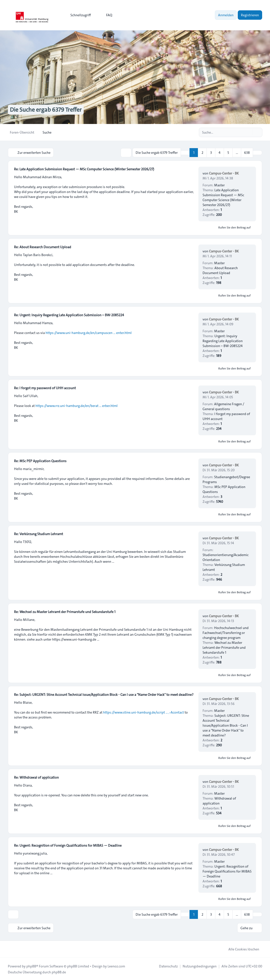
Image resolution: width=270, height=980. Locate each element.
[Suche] (248, 132)
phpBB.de (59, 972)
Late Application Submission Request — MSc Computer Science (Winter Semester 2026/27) (223, 197)
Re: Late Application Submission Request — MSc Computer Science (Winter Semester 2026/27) (84, 169)
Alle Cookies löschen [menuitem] (241, 949)
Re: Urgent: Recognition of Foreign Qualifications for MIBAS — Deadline (68, 845)
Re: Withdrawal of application (36, 777)
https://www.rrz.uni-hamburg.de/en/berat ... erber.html (77, 405)
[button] (257, 153)
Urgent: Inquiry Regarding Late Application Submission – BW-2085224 (223, 341)
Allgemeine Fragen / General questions (223, 406)
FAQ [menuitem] (106, 15)
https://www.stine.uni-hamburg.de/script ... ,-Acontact (143, 712)
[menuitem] (78, 15)
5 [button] (228, 153)
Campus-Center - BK (224, 173)
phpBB (31, 966)
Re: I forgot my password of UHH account (45, 388)
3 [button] (211, 153)
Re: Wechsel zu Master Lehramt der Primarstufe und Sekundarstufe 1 (65, 612)
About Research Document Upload (220, 270)
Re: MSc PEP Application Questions (40, 461)
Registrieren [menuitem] (250, 15)
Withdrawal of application (219, 801)
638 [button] (247, 153)
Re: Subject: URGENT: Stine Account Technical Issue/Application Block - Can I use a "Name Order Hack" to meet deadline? (104, 694)
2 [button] (202, 153)
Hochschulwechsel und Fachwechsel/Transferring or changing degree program (226, 632)
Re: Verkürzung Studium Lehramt (39, 534)
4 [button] (220, 153)
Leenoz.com (116, 966)
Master (219, 185)
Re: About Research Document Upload (43, 247)
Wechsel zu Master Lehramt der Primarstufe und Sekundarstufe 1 (224, 647)
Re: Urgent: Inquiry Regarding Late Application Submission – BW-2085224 (69, 315)
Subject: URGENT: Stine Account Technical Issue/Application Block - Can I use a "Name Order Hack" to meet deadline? (226, 725)
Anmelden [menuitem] (226, 15)
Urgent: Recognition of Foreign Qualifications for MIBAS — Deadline (227, 871)
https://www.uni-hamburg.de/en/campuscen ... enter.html (89, 332)
